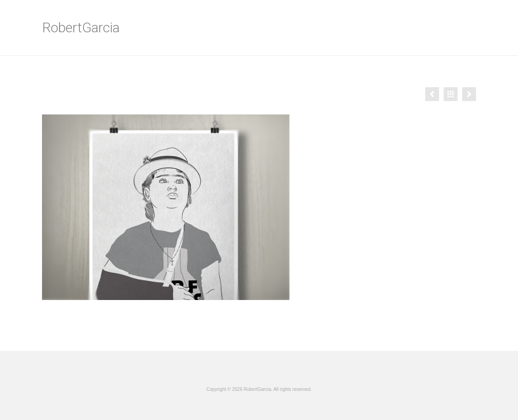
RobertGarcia (81, 27)
